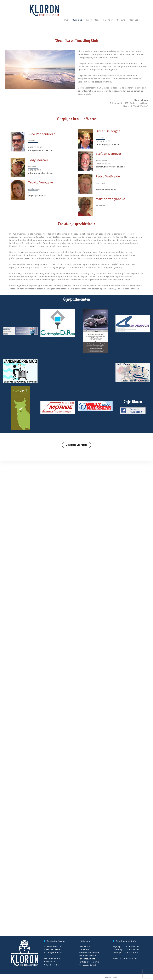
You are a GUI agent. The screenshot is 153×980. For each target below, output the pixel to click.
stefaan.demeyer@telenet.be (110, 167)
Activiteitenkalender (89, 953)
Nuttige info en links (89, 962)
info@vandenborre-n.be (40, 150)
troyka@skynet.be (37, 196)
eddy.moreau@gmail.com (41, 173)
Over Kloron (85, 946)
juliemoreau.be (111, 977)
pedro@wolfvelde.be (106, 190)
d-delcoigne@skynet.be (107, 144)
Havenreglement (87, 959)
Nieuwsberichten (87, 956)
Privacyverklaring (87, 965)
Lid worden (84, 949)
